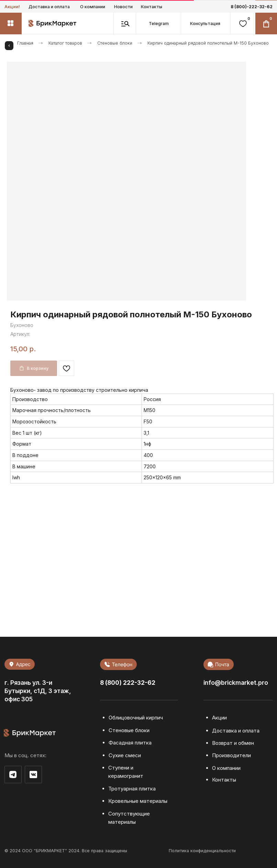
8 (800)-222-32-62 (252, 7)
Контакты (152, 7)
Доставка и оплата (49, 7)
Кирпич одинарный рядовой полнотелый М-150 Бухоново (208, 43)
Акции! (12, 7)
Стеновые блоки (115, 43)
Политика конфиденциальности (202, 851)
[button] (205, 24)
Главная (25, 43)
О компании (93, 7)
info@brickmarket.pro (236, 683)
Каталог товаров (65, 43)
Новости (123, 7)
